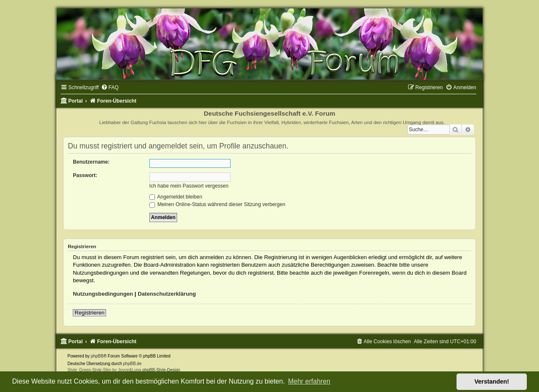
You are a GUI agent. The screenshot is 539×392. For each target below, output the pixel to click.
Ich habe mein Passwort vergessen (189, 186)
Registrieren (89, 313)
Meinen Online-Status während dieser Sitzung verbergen (217, 204)
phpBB (97, 356)
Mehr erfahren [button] (309, 381)
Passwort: (85, 175)
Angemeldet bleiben (176, 197)
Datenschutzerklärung (167, 294)
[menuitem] (110, 87)
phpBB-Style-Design (161, 370)
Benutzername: (91, 162)
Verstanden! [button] (492, 381)
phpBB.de (133, 364)
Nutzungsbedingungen (103, 294)
